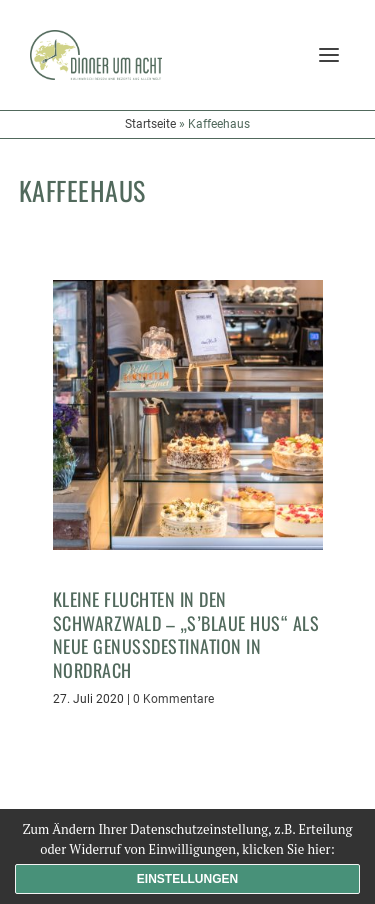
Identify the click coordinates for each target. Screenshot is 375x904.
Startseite (150, 124)
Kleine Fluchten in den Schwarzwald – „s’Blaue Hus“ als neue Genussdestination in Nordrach (186, 634)
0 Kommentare (173, 699)
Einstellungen (187, 879)
